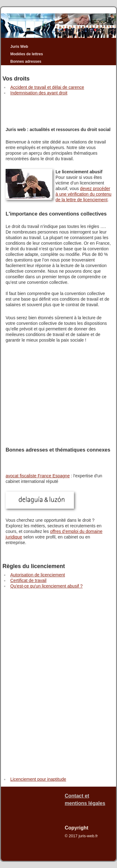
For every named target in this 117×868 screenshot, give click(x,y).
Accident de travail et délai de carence (47, 87)
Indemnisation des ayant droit (39, 93)
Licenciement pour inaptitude (38, 779)
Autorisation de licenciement (38, 575)
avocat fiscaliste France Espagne (38, 476)
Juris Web (19, 47)
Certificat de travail (28, 580)
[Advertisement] (58, 108)
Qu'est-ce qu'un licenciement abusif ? (46, 586)
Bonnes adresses (26, 61)
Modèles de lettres (27, 54)
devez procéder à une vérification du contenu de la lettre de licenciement (83, 194)
